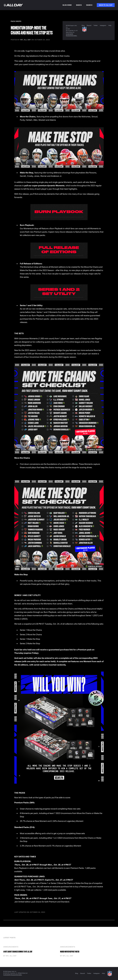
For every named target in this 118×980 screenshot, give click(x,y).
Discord (89, 25)
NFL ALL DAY (26, 40)
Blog (83, 25)
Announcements (11, 947)
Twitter (96, 25)
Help (110, 25)
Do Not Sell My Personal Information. (13, 975)
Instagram (103, 25)
